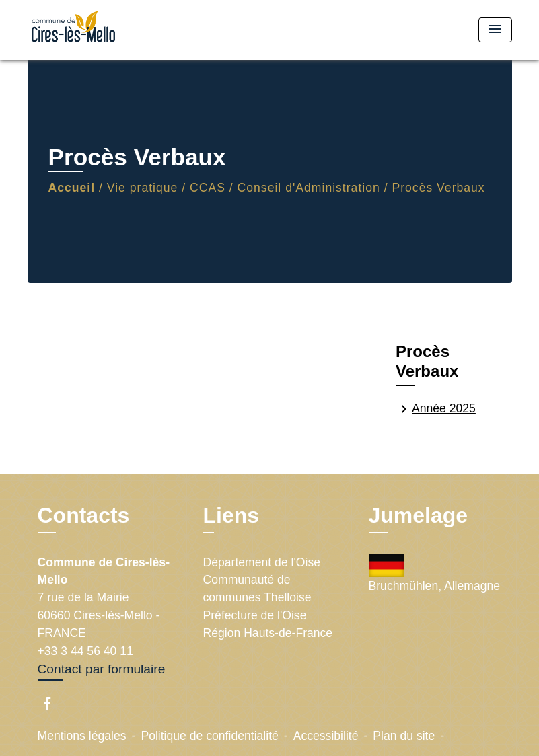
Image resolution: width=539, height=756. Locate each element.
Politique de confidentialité (209, 736)
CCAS (208, 188)
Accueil (72, 188)
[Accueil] (112, 30)
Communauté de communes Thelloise (257, 589)
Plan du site (404, 736)
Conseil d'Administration (309, 188)
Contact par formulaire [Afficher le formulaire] (102, 669)
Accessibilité (326, 736)
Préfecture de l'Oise (255, 615)
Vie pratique (143, 188)
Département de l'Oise (262, 562)
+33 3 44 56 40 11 (85, 651)
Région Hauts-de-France (268, 633)
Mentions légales (82, 736)
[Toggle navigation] (495, 30)
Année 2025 (436, 409)
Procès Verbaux (438, 188)
